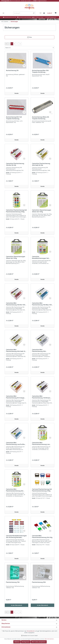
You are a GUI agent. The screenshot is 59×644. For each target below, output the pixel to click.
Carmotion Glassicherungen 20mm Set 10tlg (42, 211)
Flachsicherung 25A (39, 582)
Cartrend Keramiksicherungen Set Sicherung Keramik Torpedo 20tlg (16, 537)
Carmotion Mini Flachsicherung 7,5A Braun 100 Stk (41, 397)
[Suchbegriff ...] (23, 13)
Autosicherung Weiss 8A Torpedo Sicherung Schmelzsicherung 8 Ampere (42, 118)
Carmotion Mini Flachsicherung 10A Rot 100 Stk (16, 304)
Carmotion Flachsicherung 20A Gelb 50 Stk (41, 164)
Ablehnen (17, 642)
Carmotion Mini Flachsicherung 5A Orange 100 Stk (15, 397)
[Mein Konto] (44, 13)
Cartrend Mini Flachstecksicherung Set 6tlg (42, 537)
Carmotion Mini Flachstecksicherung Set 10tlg (15, 490)
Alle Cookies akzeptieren (39, 642)
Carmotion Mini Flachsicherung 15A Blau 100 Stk (42, 304)
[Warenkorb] (52, 13)
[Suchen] (34, 13)
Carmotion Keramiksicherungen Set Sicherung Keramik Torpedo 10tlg (41, 257)
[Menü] (3, 13)
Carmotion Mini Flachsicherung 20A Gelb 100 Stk (16, 350)
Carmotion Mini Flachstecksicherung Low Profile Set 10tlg (41, 444)
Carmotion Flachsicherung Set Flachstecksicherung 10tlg (16, 211)
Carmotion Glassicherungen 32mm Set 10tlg (16, 257)
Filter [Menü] (29, 37)
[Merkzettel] (41, 13)
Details (17, 93)
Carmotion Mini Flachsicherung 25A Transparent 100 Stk (39, 350)
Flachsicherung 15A (13, 582)
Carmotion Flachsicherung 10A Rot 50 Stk (15, 164)
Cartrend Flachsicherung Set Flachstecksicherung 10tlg (42, 490)
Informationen (6, 627)
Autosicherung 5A (12, 70)
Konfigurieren (26, 642)
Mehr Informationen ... (50, 639)
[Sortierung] (29, 48)
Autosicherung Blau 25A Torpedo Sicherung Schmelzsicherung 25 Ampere (42, 71)
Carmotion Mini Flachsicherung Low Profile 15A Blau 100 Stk (15, 444)
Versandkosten (31, 631)
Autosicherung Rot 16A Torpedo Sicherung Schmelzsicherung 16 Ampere (16, 118)
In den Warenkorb (17, 605)
